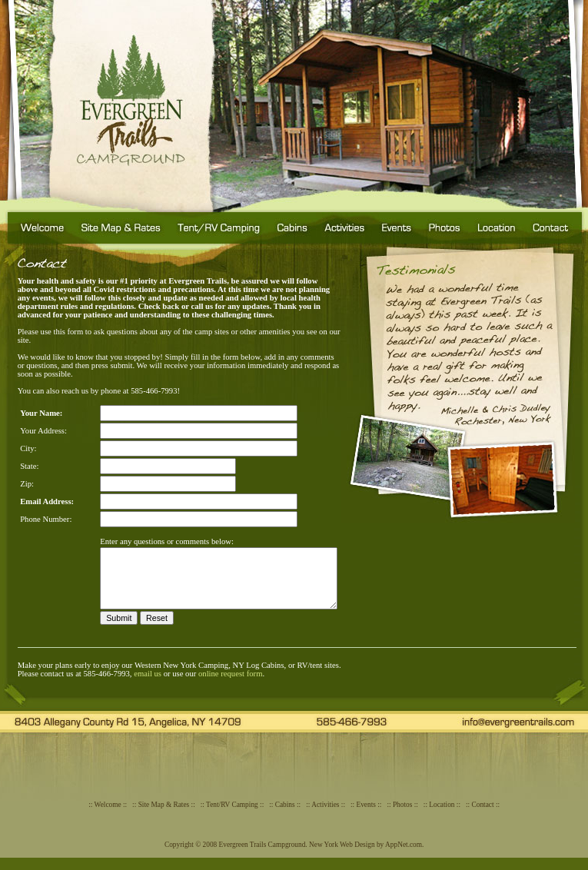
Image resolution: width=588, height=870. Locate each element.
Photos (402, 817)
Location (442, 817)
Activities (325, 817)
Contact (483, 817)
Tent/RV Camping (232, 817)
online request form (230, 686)
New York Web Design (342, 857)
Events (366, 817)
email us (148, 686)
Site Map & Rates (164, 817)
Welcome (108, 817)
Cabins (285, 817)
